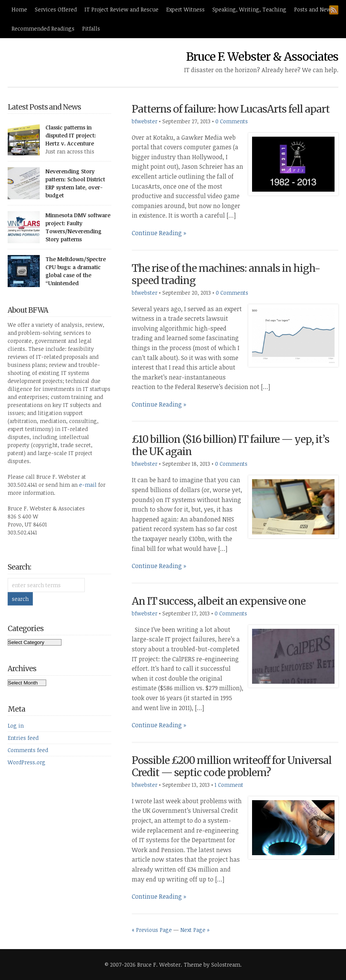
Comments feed (28, 750)
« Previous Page (152, 930)
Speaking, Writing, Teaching (249, 9)
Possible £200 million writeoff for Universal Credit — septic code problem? (232, 766)
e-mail (88, 485)
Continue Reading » (159, 233)
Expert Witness (185, 9)
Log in (16, 726)
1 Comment (229, 785)
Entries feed (23, 738)
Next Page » (195, 930)
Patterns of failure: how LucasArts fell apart (231, 109)
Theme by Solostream (212, 965)
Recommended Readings (43, 28)
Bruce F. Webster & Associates (262, 57)
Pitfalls (91, 28)
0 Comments (232, 121)
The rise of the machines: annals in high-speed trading (226, 274)
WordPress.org (27, 762)
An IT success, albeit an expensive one (219, 601)
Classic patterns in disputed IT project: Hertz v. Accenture (71, 135)
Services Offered (56, 9)
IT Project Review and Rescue (121, 9)
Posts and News (314, 9)
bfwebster (145, 121)
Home (19, 9)
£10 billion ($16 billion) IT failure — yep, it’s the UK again (230, 445)
